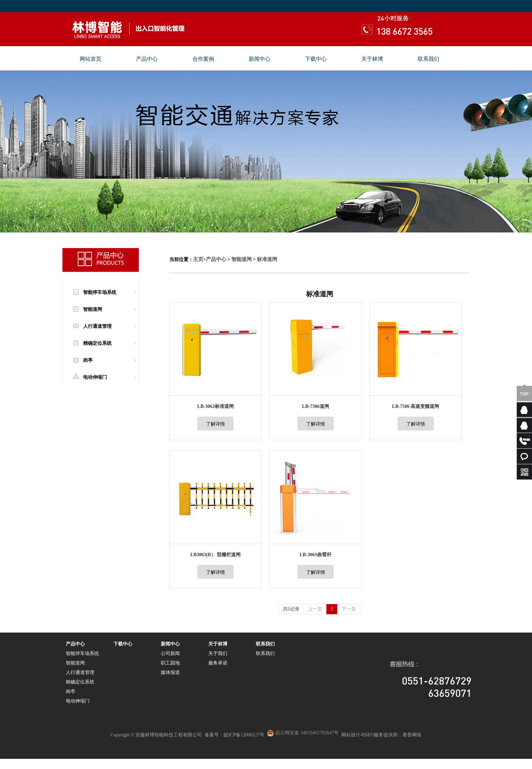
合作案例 (203, 59)
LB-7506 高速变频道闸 (416, 406)
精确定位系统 (97, 343)
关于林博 (372, 59)
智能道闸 (93, 309)
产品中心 (147, 59)
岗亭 (88, 360)
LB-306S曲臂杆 (316, 555)
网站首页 (91, 59)
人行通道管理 (97, 326)
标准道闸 (267, 259)
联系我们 (429, 59)
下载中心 (316, 59)
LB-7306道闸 (315, 406)
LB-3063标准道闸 (215, 406)
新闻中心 (260, 59)
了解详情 (215, 424)
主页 (198, 259)
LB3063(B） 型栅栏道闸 (215, 555)
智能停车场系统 (100, 292)
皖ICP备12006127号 (244, 735)
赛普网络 (412, 735)
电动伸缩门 (95, 377)
